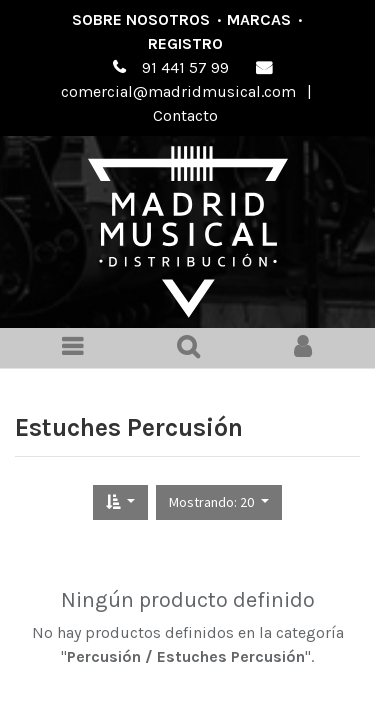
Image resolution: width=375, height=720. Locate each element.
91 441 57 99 (185, 67)
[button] (120, 502)
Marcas (259, 19)
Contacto (185, 115)
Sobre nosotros (141, 19)
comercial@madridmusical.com (178, 91)
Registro (185, 43)
